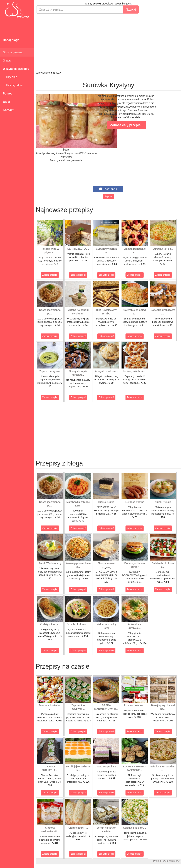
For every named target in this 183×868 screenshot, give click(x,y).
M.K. (179, 861)
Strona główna (13, 52)
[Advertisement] (108, 42)
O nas (7, 61)
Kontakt (8, 110)
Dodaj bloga (11, 40)
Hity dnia (10, 77)
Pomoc (8, 94)
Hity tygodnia (13, 85)
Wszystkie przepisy (16, 69)
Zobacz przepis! (50, 275)
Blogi (6, 102)
